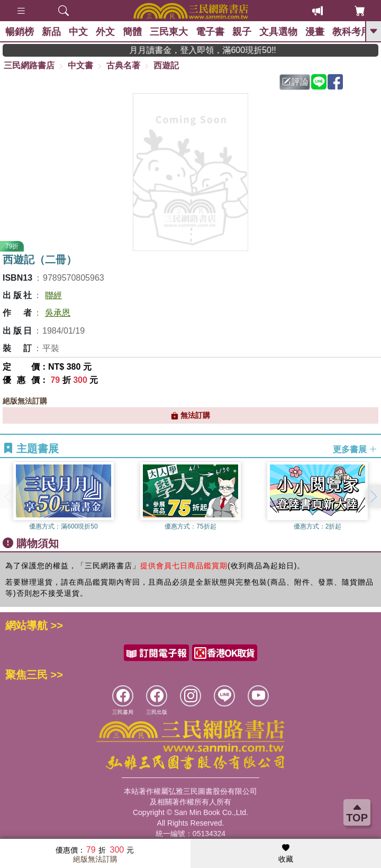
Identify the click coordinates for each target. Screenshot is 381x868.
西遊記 (166, 65)
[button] (373, 496)
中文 (78, 32)
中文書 (80, 65)
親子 (242, 32)
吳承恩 (58, 313)
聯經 (53, 295)
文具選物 (278, 32)
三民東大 (169, 32)
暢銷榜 (20, 32)
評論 (295, 82)
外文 (105, 32)
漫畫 (315, 32)
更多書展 (355, 449)
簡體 (132, 32)
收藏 (286, 854)
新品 (51, 32)
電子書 (210, 32)
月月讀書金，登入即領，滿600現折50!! (217, 50)
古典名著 (123, 65)
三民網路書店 (29, 65)
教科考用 (351, 32)
